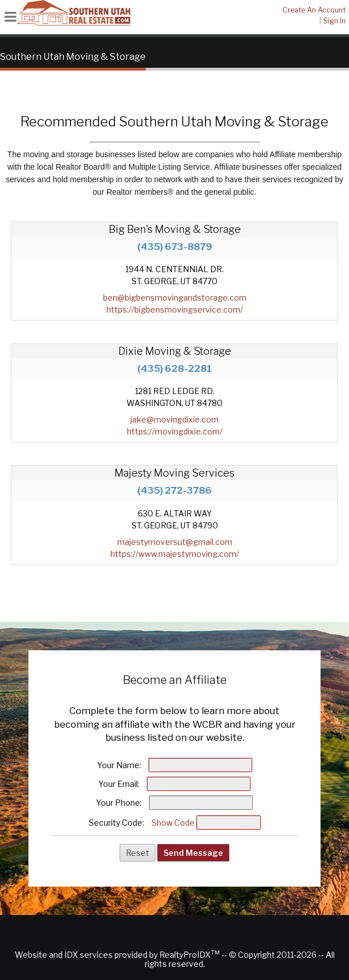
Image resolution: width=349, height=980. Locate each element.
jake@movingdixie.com (174, 419)
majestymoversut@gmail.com (175, 542)
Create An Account (314, 10)
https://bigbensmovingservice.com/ (175, 309)
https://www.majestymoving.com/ (175, 554)
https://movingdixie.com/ (175, 431)
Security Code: (116, 823)
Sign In (334, 21)
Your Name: (119, 765)
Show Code (173, 823)
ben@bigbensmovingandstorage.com (175, 298)
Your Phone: (119, 803)
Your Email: (119, 784)
